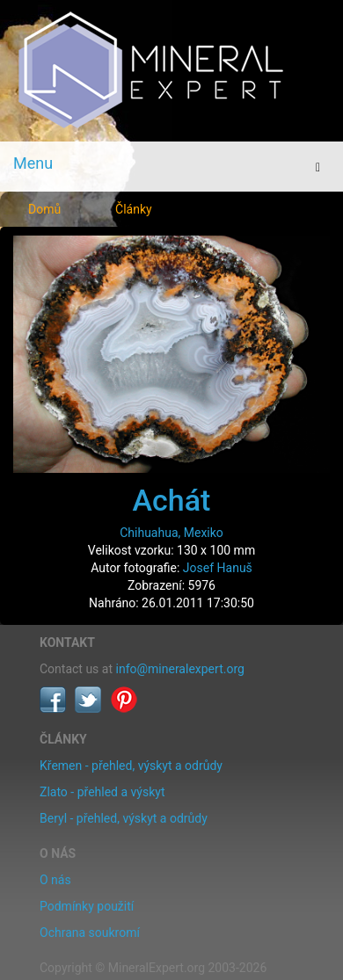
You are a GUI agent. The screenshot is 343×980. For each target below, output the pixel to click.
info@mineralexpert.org (180, 669)
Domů (44, 209)
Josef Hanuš (218, 568)
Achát (172, 500)
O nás (55, 880)
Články (134, 209)
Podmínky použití (87, 906)
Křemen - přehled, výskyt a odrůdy (131, 766)
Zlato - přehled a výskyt (102, 792)
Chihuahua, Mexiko (171, 533)
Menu (33, 163)
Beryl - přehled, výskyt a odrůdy (124, 818)
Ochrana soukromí (90, 933)
